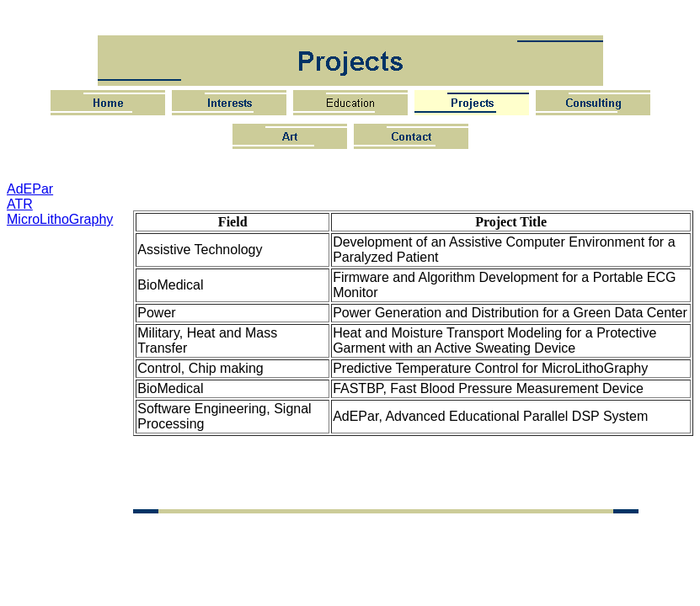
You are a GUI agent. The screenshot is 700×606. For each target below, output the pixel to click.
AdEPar (30, 189)
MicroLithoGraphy (60, 219)
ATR (20, 204)
